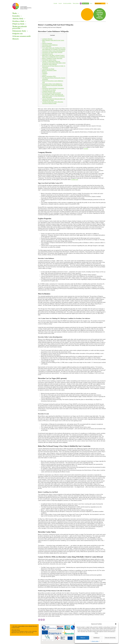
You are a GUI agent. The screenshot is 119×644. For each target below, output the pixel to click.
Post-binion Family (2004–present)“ (52, 93)
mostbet (86, 149)
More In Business (47, 46)
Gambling (45, 73)
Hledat (107, 3)
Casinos (44, 75)
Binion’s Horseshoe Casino (49, 70)
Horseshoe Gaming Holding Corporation (53, 88)
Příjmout (83, 638)
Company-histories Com (49, 91)
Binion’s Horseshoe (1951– (49, 76)
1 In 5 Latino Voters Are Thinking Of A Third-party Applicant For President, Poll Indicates (54, 49)
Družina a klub (18, 21)
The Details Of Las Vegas (49, 90)
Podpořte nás (18, 34)
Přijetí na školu (18, 24)
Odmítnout (96, 638)
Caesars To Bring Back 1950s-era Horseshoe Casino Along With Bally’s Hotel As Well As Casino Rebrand (54, 63)
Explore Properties (47, 43)
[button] (116, 624)
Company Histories (47, 39)
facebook (81, 3)
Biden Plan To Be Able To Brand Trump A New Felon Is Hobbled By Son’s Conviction (54, 56)
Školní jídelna (76, 3)
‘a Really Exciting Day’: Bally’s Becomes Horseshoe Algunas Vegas (53, 103)
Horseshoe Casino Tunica (49, 60)
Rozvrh (60, 3)
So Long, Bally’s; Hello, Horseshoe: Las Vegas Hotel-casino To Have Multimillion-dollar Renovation (53, 96)
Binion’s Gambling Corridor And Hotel (52, 58)
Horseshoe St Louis (47, 54)
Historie (16, 39)
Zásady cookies (95, 641)
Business (45, 72)
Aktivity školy (18, 19)
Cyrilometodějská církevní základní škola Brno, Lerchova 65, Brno (26, 8)
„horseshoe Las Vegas (48, 69)
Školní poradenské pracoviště (20, 27)
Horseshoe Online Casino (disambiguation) (54, 51)
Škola (15, 13)
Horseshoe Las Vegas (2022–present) (52, 52)
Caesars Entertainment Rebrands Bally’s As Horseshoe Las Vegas (54, 100)
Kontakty (16, 16)
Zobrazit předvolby (110, 638)
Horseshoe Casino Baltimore (50, 45)
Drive (91, 3)
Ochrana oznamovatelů (21, 36)
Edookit (55, 3)
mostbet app (75, 179)
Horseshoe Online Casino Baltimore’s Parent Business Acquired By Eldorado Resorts (52, 85)
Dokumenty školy (19, 31)
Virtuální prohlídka (67, 3)
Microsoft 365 (85, 3)
